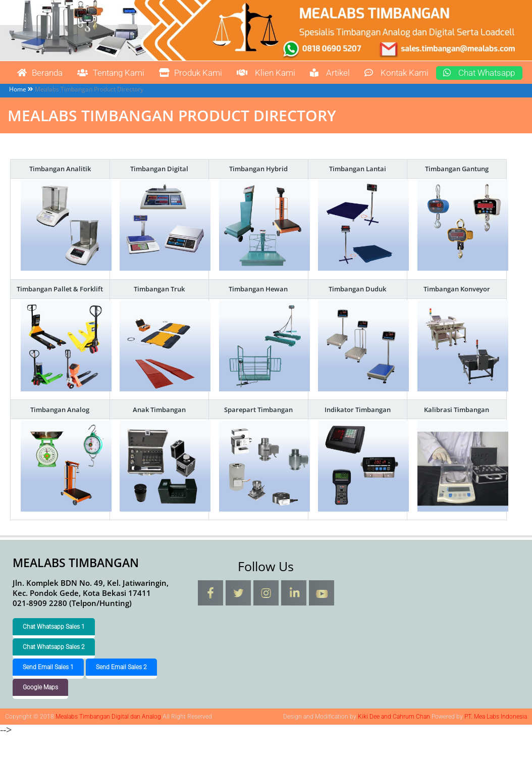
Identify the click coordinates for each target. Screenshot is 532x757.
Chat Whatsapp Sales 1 (54, 647)
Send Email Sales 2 (121, 688)
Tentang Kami (119, 73)
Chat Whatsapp (57, 93)
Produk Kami (205, 73)
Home (18, 110)
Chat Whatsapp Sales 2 (54, 668)
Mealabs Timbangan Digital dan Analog (21, 62)
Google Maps (40, 708)
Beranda (42, 73)
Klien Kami (285, 73)
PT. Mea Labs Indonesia (496, 737)
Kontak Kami (423, 73)
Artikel (352, 73)
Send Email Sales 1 (48, 688)
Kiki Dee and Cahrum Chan (394, 737)
